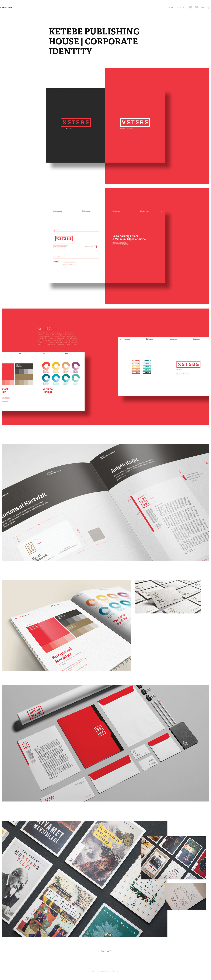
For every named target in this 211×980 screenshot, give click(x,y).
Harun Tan (8, 7)
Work (171, 8)
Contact (182, 8)
